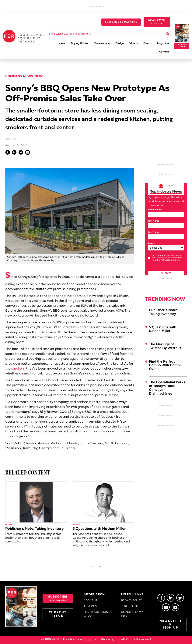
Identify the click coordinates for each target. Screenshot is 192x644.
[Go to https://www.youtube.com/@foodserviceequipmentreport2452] (175, 607)
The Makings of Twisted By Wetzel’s (165, 346)
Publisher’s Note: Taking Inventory (35, 529)
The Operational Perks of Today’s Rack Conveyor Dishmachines (167, 388)
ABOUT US (91, 601)
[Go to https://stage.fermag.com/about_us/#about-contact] (166, 607)
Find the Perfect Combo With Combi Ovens (165, 365)
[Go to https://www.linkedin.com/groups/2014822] (171, 598)
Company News (19, 76)
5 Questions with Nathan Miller (99, 529)
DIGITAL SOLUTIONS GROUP (97, 614)
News (39, 76)
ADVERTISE (91, 606)
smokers (18, 369)
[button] (121, 22)
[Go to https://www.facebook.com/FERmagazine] (161, 598)
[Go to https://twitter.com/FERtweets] (180, 598)
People (9, 525)
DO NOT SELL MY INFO (132, 614)
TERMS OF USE (131, 606)
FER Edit (12, 139)
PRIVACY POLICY (131, 601)
